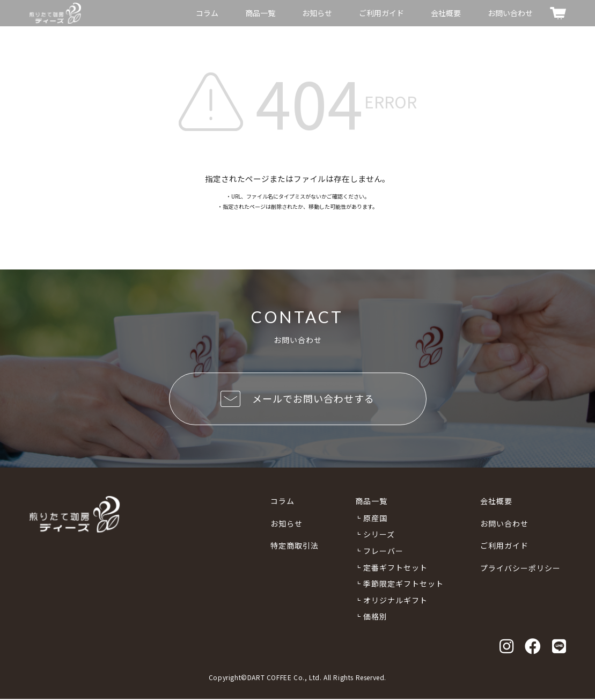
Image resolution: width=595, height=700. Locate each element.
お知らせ (317, 13)
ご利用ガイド (381, 13)
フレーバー (383, 552)
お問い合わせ (510, 13)
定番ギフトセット (395, 568)
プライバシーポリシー (520, 569)
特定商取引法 (295, 546)
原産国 (375, 519)
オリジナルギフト (395, 601)
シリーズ (379, 535)
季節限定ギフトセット (403, 585)
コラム (207, 13)
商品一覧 (260, 13)
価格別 (375, 617)
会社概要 (446, 13)
